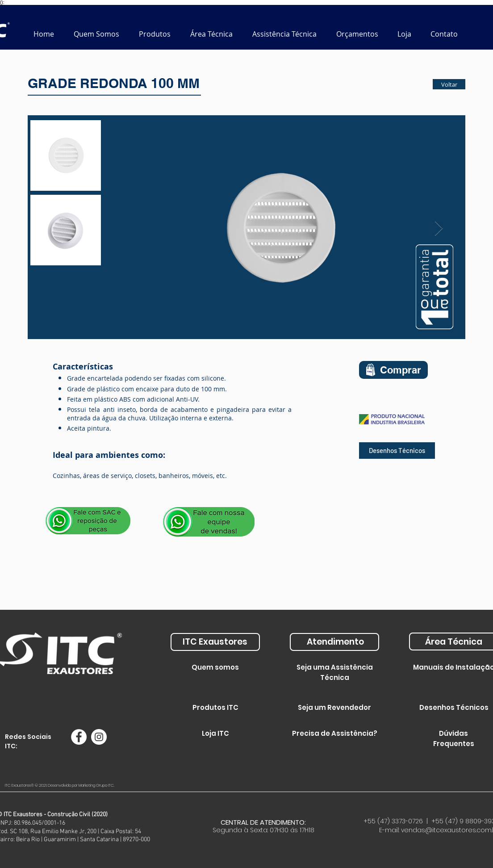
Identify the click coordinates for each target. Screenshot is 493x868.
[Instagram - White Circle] (99, 737)
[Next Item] (439, 229)
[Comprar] (393, 370)
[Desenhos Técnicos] (397, 451)
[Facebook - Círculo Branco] (79, 737)
